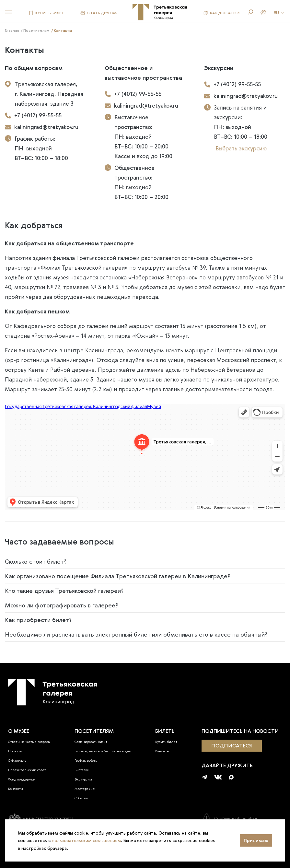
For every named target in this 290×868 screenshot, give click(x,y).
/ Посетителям (35, 30)
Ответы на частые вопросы (29, 742)
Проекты (15, 751)
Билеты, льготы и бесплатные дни (103, 751)
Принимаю (256, 840)
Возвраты (162, 751)
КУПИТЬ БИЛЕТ (46, 13)
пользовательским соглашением (86, 840)
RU (279, 13)
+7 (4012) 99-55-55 (33, 115)
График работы (86, 761)
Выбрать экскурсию (241, 148)
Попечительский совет (27, 770)
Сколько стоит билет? (36, 561)
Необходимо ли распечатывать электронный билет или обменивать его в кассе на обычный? (136, 634)
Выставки (82, 770)
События (81, 798)
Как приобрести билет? (38, 620)
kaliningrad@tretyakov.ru (42, 127)
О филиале (17, 761)
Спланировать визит (91, 742)
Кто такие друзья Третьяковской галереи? (64, 591)
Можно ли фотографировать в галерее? (61, 605)
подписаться (232, 745)
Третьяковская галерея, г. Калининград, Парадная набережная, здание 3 (44, 94)
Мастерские (85, 789)
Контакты (16, 789)
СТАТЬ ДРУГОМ (99, 13)
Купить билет (166, 742)
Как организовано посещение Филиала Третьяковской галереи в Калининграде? (117, 576)
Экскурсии (83, 779)
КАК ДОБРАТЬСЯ (222, 13)
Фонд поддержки (22, 779)
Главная (12, 30)
